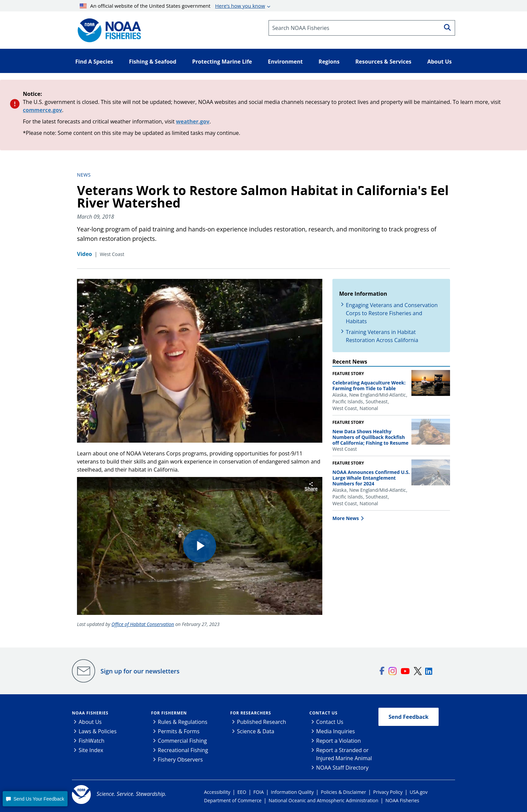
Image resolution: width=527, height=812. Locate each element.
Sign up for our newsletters (140, 671)
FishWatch (92, 741)
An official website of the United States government (172, 6)
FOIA (259, 792)
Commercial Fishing (183, 741)
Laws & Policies (98, 731)
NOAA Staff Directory (342, 768)
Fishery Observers (180, 760)
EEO (242, 792)
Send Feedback (409, 717)
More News (346, 518)
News (84, 175)
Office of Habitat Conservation (143, 624)
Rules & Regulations (183, 722)
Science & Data (256, 731)
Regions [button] (329, 62)
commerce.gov (43, 110)
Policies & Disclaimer (344, 792)
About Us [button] (439, 62)
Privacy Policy (388, 792)
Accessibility (217, 792)
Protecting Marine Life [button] (222, 62)
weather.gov (193, 121)
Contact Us (324, 713)
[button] (35, 799)
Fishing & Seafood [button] (153, 62)
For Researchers (251, 713)
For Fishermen (169, 713)
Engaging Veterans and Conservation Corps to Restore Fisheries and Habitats (392, 313)
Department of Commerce (233, 800)
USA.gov (419, 792)
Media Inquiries (336, 731)
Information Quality (292, 792)
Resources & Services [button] (383, 62)
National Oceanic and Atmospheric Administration (323, 800)
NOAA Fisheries (90, 713)
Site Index (91, 750)
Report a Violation (339, 741)
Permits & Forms (179, 731)
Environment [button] (285, 62)
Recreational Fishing (183, 750)
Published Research (261, 722)
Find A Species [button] (94, 62)
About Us (90, 722)
